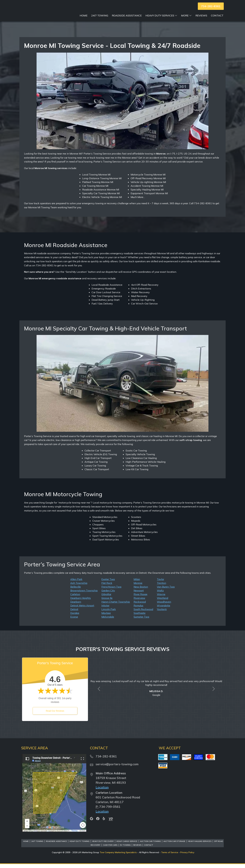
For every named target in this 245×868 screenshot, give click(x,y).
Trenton (161, 587)
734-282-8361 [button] (211, 6)
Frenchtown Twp (111, 591)
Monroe (138, 587)
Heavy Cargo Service (127, 845)
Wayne (161, 598)
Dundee (75, 617)
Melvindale (108, 621)
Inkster (105, 609)
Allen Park (76, 583)
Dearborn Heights (81, 602)
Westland (162, 602)
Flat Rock (107, 587)
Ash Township (79, 587)
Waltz (160, 594)
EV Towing (125, 849)
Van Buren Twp (166, 591)
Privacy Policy (187, 856)
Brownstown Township (84, 594)
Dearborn (76, 606)
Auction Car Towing (150, 845)
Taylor (160, 583)
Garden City (108, 594)
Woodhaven (164, 606)
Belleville (76, 591)
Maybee (106, 617)
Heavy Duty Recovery (103, 845)
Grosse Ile (107, 602)
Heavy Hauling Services (200, 845)
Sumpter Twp (141, 621)
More (186, 19)
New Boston (141, 591)
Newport (139, 594)
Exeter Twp (108, 583)
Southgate (140, 617)
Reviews (201, 19)
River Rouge (140, 598)
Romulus (138, 609)
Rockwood (140, 606)
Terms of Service (170, 856)
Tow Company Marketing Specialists (118, 856)
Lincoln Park (109, 613)
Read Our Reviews (55, 715)
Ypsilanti (162, 613)
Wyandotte (164, 609)
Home (84, 19)
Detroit (74, 613)
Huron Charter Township (116, 606)
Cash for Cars (110, 849)
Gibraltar (106, 598)
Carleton (75, 598)
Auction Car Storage (174, 845)
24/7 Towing (100, 19)
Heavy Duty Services (161, 19)
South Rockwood (143, 613)
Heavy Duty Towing (79, 845)
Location (102, 791)
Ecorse (74, 621)
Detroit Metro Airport (82, 609)
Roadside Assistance (127, 19)
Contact (217, 19)
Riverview (139, 602)
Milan (137, 583)
